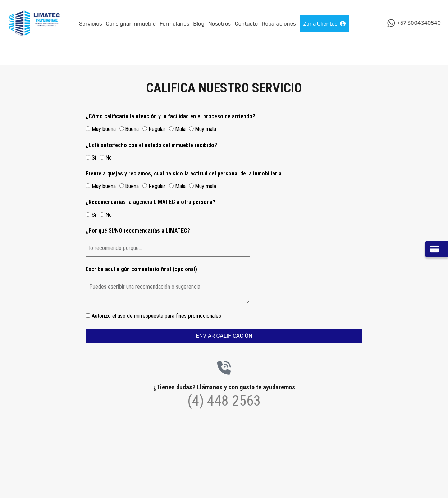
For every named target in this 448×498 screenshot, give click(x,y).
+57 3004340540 (419, 23)
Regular (157, 129)
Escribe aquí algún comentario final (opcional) (141, 269)
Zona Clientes (324, 24)
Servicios (91, 24)
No (109, 158)
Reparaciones (279, 24)
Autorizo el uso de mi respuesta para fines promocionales (156, 316)
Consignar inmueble (131, 24)
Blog (199, 24)
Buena (132, 129)
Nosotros (220, 24)
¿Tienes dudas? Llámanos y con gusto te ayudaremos (224, 387)
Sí (94, 158)
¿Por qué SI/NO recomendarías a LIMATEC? (138, 231)
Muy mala (205, 129)
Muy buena (104, 129)
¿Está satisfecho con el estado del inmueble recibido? (151, 145)
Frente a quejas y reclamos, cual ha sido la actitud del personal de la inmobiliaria (184, 173)
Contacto (246, 24)
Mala (180, 129)
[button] (56, 458)
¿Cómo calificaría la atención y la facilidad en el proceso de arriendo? (170, 116)
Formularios (175, 24)
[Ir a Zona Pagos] (436, 249)
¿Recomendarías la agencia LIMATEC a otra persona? (150, 202)
